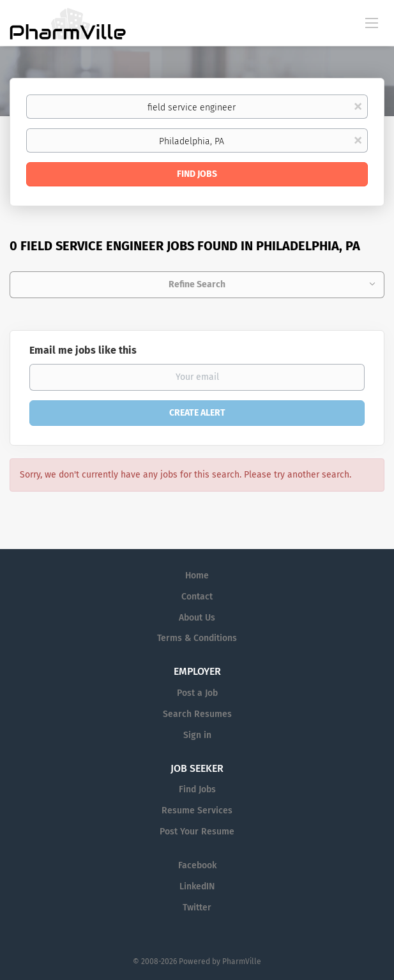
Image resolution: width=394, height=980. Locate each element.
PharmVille (242, 961)
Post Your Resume (197, 832)
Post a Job (197, 693)
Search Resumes (197, 714)
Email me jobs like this (83, 350)
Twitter (197, 908)
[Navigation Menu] (372, 22)
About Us (197, 618)
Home (197, 576)
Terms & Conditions (197, 638)
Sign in (197, 735)
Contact (197, 597)
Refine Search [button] (197, 284)
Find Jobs (197, 174)
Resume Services (197, 810)
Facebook (197, 865)
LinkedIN (197, 886)
